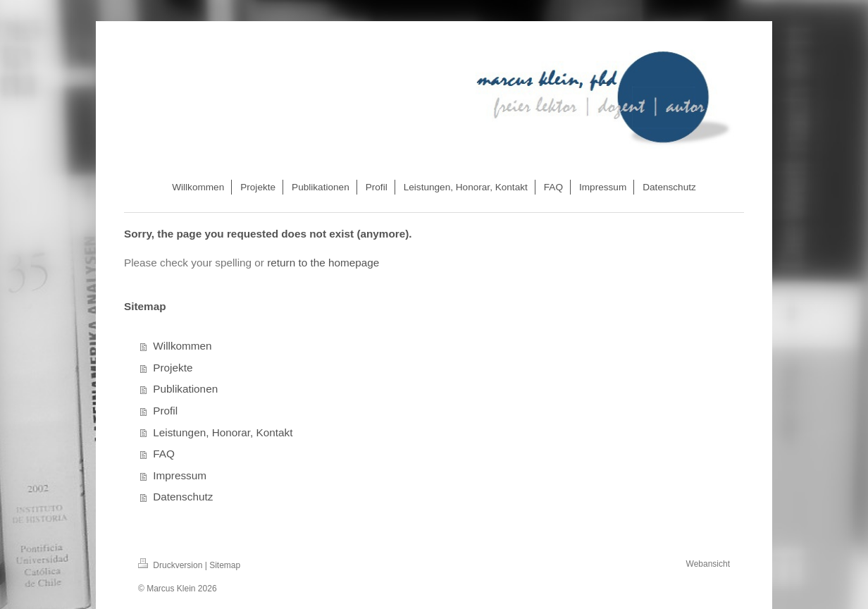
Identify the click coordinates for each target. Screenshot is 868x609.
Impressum (180, 475)
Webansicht (708, 564)
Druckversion (172, 565)
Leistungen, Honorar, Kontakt (223, 432)
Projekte (173, 368)
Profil (165, 411)
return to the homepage (323, 263)
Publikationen (185, 389)
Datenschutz (183, 497)
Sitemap (225, 565)
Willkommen (182, 346)
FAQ (164, 454)
